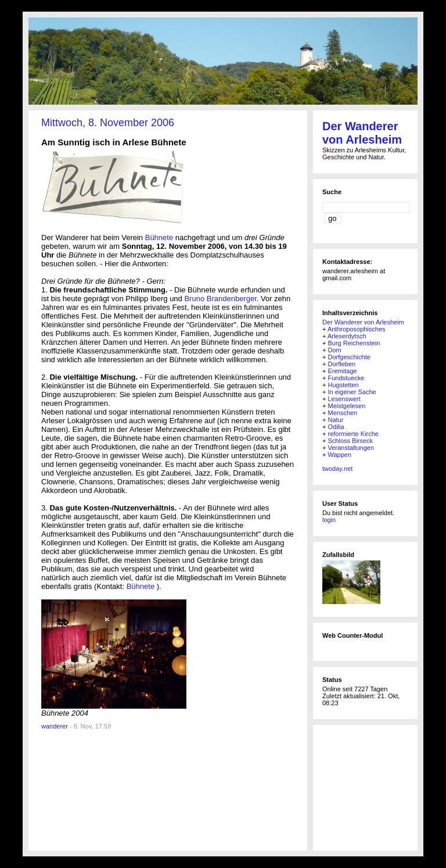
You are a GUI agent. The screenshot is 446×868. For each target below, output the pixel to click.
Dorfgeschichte (349, 357)
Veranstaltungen (351, 448)
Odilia (336, 427)
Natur (335, 420)
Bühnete (160, 237)
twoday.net (337, 469)
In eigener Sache (352, 392)
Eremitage (342, 371)
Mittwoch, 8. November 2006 (108, 123)
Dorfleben (341, 364)
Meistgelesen (346, 406)
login (329, 520)
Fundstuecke (346, 378)
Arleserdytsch (347, 336)
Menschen (342, 413)
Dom (334, 350)
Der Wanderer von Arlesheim (362, 133)
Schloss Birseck (350, 441)
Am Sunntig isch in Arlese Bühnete (114, 142)
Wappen (339, 455)
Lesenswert (344, 399)
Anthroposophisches (357, 329)
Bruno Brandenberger (220, 299)
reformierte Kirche (353, 434)
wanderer (55, 726)
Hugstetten (343, 385)
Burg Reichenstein (354, 343)
